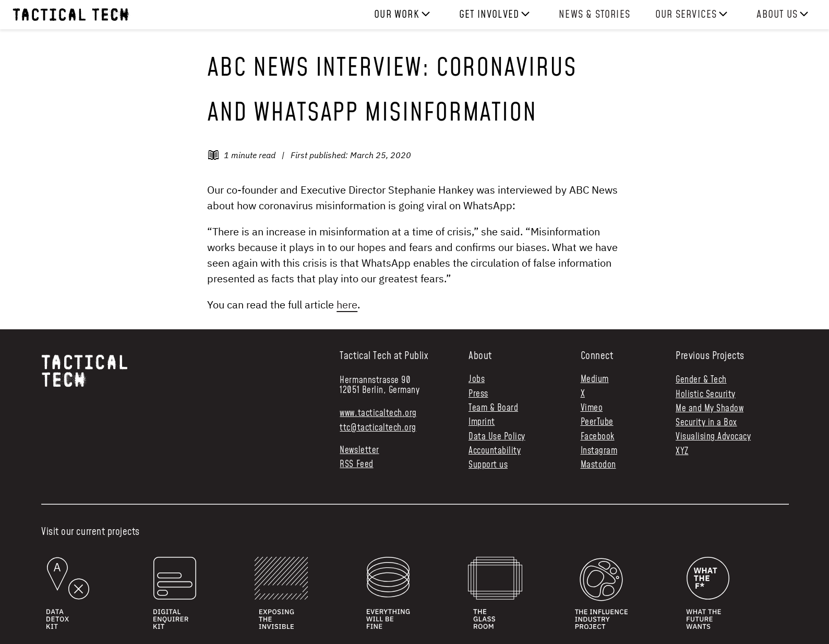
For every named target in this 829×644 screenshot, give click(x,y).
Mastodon (598, 465)
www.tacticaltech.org (378, 413)
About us (777, 15)
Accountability (495, 451)
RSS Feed (356, 465)
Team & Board (493, 408)
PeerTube (597, 422)
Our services (686, 15)
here (347, 305)
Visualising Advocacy (713, 437)
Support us (488, 465)
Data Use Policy (497, 437)
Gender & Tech (701, 380)
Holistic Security (706, 395)
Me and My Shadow (710, 409)
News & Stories (594, 15)
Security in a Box (706, 423)
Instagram (599, 451)
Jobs (477, 380)
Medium (595, 380)
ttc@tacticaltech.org (378, 428)
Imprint (482, 422)
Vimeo (592, 408)
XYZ (682, 451)
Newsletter (359, 451)
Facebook (598, 437)
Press (478, 394)
